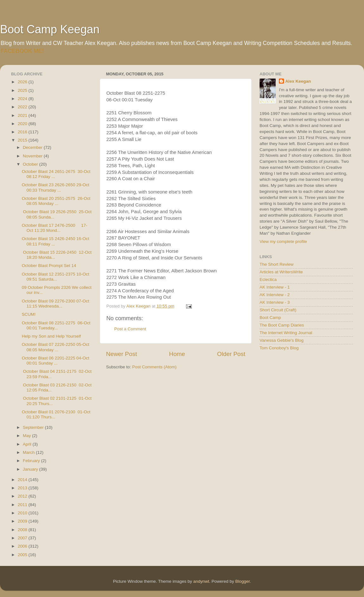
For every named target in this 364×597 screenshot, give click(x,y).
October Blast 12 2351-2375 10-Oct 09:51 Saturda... (56, 277)
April (28, 444)
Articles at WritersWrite (281, 272)
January (31, 469)
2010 (23, 513)
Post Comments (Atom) (154, 367)
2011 (23, 505)
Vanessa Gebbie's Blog (282, 340)
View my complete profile (283, 241)
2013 (23, 488)
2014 (23, 480)
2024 (23, 99)
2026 (23, 82)
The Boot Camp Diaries (282, 325)
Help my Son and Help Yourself (51, 336)
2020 (23, 124)
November (33, 156)
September (34, 427)
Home (177, 354)
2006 (23, 546)
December (33, 147)
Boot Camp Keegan (50, 29)
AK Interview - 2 (275, 295)
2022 (23, 107)
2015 (23, 140)
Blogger (242, 581)
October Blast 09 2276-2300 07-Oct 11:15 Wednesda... (56, 304)
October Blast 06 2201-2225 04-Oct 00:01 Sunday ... (56, 361)
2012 (23, 496)
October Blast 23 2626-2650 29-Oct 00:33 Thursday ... (56, 187)
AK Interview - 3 (275, 302)
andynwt (201, 581)
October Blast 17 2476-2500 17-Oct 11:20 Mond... (55, 228)
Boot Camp (270, 318)
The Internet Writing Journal (286, 333)
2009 (23, 521)
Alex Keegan (298, 81)
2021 (23, 115)
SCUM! (29, 314)
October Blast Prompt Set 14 (49, 266)
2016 (23, 132)
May (27, 436)
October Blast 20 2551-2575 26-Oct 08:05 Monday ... (56, 201)
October (31, 164)
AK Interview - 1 (275, 287)
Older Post (231, 354)
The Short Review (276, 264)
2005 (23, 555)
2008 (23, 530)
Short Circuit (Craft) (278, 310)
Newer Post (122, 354)
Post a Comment (130, 329)
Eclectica (268, 279)
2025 (23, 90)
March (29, 452)
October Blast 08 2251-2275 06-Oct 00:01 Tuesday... (56, 325)
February (32, 461)
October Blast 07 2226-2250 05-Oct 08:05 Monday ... (56, 347)
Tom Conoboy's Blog (279, 348)
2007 (23, 538)
